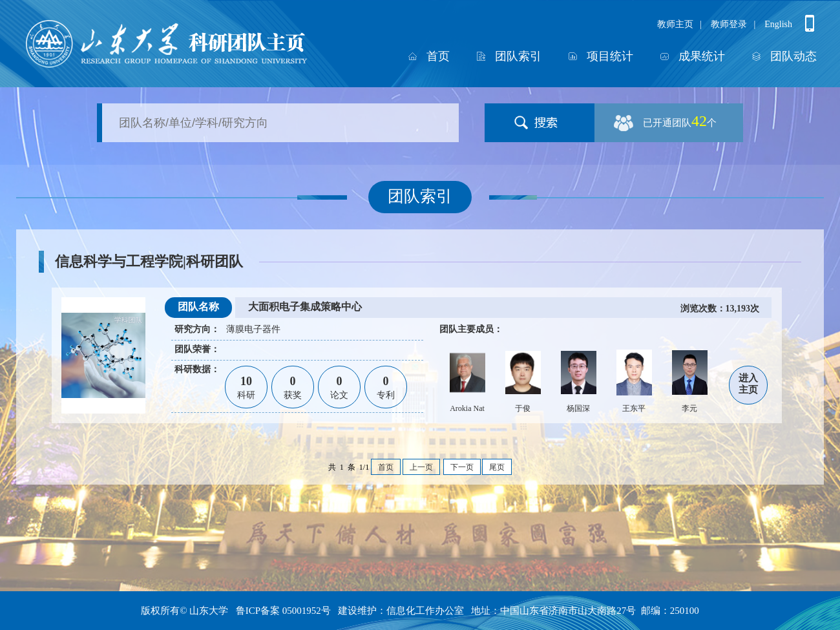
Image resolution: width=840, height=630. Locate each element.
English (778, 24)
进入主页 (748, 384)
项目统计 (610, 56)
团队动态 (793, 56)
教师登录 (729, 24)
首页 (438, 56)
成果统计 (702, 56)
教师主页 (675, 24)
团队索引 (518, 56)
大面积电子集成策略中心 (305, 307)
